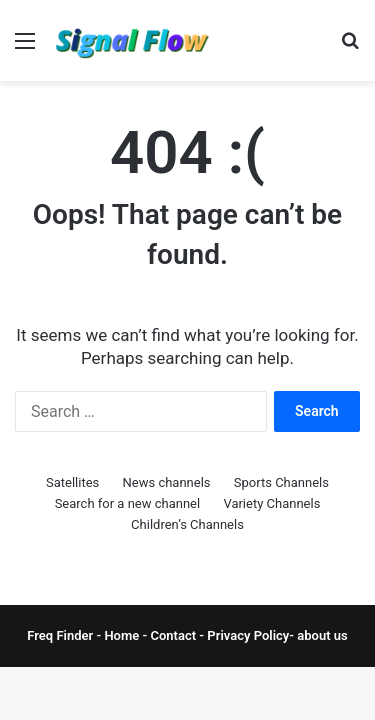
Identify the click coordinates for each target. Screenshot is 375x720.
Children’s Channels (187, 524)
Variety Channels (271, 503)
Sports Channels (281, 482)
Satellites (72, 482)
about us (322, 635)
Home (121, 635)
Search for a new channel (128, 503)
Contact (175, 635)
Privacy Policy (246, 635)
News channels (167, 482)
